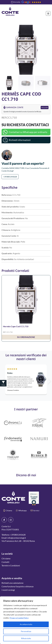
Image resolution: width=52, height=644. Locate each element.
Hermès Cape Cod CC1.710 (16, 326)
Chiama (8, 510)
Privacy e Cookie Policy (19, 618)
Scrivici (35, 510)
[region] (26, 620)
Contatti (5, 562)
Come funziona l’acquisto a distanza (18, 586)
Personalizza (26, 631)
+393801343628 (10, 177)
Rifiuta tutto (26, 638)
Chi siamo (6, 558)
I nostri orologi (8, 590)
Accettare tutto (26, 624)
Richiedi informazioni (20, 140)
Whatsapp (21, 510)
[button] (47, 50)
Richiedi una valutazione (12, 583)
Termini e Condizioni (11, 565)
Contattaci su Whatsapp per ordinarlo (28, 132)
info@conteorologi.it (17, 538)
